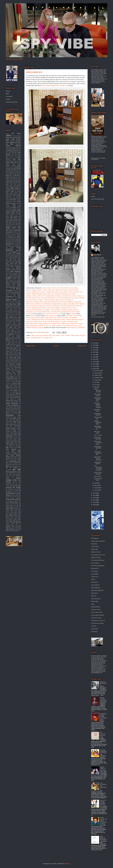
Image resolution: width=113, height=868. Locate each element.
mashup (19, 357)
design (8, 227)
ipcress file (18, 292)
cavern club (18, 193)
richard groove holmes (15, 433)
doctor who (18, 230)
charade (8, 194)
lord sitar (12, 342)
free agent (12, 262)
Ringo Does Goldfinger (66, 302)
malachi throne (10, 347)
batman (19, 168)
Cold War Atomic (51, 316)
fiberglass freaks (9, 255)
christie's (19, 195)
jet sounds (8, 311)
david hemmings (14, 219)
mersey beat (18, 363)
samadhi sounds (13, 448)
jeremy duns (17, 309)
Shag (93, 604)
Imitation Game (39, 302)
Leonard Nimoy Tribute (69, 296)
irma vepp (12, 294)
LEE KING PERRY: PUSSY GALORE (98, 405)
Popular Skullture (36, 304)
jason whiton (17, 304)
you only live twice (13, 528)
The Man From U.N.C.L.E (98, 621)
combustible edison (11, 202)
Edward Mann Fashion (54, 296)
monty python (10, 377)
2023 (95, 350)
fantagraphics (10, 250)
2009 (95, 505)
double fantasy (17, 232)
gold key (19, 277)
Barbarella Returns (38, 310)
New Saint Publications (49, 298)
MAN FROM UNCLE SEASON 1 (98, 458)
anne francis (10, 157)
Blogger (67, 864)
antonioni (8, 159)
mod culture (56, 335)
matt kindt (16, 359)
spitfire (19, 466)
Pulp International (96, 599)
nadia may (8, 385)
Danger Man (95, 549)
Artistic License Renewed (98, 541)
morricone (15, 379)
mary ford (16, 356)
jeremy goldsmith (10, 310)
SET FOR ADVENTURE (98, 199)
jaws (7, 306)
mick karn (11, 367)
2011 (95, 500)
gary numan (14, 265)
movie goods (14, 380)
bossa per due (18, 179)
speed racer (18, 464)
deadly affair (9, 223)
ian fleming (17, 289)
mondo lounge (9, 376)
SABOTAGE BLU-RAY (98, 438)
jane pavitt (15, 303)
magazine (18, 346)
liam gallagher (16, 336)
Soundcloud (9, 96)
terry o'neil (18, 484)
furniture (8, 265)
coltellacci (19, 200)
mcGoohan (15, 362)
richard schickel (17, 435)
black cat (19, 174)
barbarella (18, 167)
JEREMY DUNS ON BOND (98, 423)
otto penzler (18, 396)
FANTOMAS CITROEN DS (98, 428)
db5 (7, 222)
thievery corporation (16, 498)
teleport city (15, 483)
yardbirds (8, 526)
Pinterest (96, 159)
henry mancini (17, 283)
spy (7, 468)
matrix (7, 359)
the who (17, 497)
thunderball (9, 499)
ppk (20, 421)
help (11, 283)
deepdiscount (12, 225)
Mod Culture (95, 593)
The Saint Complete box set (65, 298)
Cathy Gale (9, 137)
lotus (13, 343)
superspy (8, 478)
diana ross (15, 229)
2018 (95, 362)
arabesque (8, 160)
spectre (13, 464)
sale (7, 447)
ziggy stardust (16, 531)
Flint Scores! (47, 306)
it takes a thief (13, 294)
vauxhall (15, 510)
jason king (9, 304)
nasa (7, 386)
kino (15, 327)
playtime (19, 418)
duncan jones (14, 238)
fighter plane (16, 255)
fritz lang (18, 262)
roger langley (17, 441)
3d (12, 136)
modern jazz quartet (15, 375)
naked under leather (16, 385)
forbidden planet (13, 258)
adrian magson (9, 152)
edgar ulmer (11, 241)
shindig (19, 457)
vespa (12, 511)
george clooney (10, 268)
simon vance (14, 458)
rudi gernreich (17, 446)
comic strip (12, 203)
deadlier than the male (15, 222)
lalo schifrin (11, 332)
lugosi (7, 346)
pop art (19, 420)
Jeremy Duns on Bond (49, 288)
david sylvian (11, 220)
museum (14, 383)
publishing (13, 424)
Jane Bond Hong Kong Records (61, 312)
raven (11, 427)
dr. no (14, 236)
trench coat (9, 504)
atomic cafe (18, 161)
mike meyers (14, 369)
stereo (28, 338)
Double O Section (96, 558)
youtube (16, 529)
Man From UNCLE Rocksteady (57, 294)
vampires (17, 508)
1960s (33, 335)
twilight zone (13, 505)
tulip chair (14, 504)
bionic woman (12, 174)
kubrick (8, 330)
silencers (8, 458)
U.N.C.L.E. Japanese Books (53, 326)
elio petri (8, 245)
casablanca (18, 190)
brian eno (18, 180)
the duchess (18, 489)
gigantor (15, 274)
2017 (95, 364)
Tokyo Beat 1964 (73, 304)
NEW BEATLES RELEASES (103, 838)
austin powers (16, 164)
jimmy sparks (14, 311)
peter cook (14, 411)
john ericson (12, 314)
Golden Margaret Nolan (39, 294)
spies (8, 466)
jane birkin (18, 302)
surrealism (18, 478)
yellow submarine (16, 526)
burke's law (12, 186)
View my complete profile (98, 317)
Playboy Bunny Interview (69, 324)
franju (19, 258)
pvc (7, 426)
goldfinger (9, 279)
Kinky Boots (17, 143)
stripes (7, 476)
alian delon (15, 154)
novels (15, 390)
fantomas (18, 250)
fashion (46, 335)
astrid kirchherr (10, 161)
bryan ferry (9, 184)
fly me (7, 258)
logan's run (15, 340)
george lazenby (16, 270)
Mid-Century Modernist (97, 590)
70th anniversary (17, 136)
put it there (18, 424)
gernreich (8, 272)
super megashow (16, 477)
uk (43, 338)
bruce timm (18, 183)
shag (20, 454)
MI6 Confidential (96, 588)
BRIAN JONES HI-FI (98, 418)
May (96, 387)
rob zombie (15, 437)
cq (17, 208)
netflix (19, 386)
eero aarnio (15, 242)
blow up (12, 176)
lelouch (19, 333)
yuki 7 (11, 531)
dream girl (8, 238)
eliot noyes (14, 245)
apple (19, 159)
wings (12, 525)
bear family (8, 171)
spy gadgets (14, 468)
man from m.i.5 (17, 347)
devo (11, 229)
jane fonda (9, 303)
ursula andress (10, 508)
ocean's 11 (9, 392)
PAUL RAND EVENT (98, 395)
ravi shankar (17, 427)
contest (14, 205)
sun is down (12, 476)
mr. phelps (13, 381)
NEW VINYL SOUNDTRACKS (98, 443)
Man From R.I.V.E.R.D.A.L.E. (51, 314)
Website (8, 91)
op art (16, 395)
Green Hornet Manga (53, 308)
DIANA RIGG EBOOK (98, 463)
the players (14, 492)
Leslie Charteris (95, 585)
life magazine (17, 337)
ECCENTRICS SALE (98, 479)
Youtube (8, 99)
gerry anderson (16, 271)
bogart (13, 177)
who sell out (10, 522)
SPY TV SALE (98, 435)
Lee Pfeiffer (10, 144)
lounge (8, 344)
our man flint (14, 398)
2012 (95, 498)
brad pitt (8, 180)
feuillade (19, 254)
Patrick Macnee (13, 146)
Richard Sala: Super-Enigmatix (39, 324)
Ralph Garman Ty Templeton (76, 328)
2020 (95, 357)
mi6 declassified (10, 364)
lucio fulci (19, 344)
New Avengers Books (51, 302)
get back (13, 273)
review (15, 431)
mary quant (13, 357)
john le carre (17, 316)
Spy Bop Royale (96, 607)
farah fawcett (9, 252)
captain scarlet (14, 188)
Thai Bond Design (49, 300)
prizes (19, 423)
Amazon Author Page (12, 102)
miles (10, 370)
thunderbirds (16, 499)
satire (19, 447)
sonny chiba (14, 460)
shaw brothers (10, 455)
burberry (8, 186)
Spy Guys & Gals (96, 610)
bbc (15, 170)
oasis (19, 390)
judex (19, 320)
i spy (10, 289)
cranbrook (14, 209)
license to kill (10, 337)
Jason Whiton (97, 255)
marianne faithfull (13, 353)
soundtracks (13, 461)
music (62, 335)
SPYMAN (69, 316)
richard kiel (9, 434)
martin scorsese (9, 356)
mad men (12, 346)
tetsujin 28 (8, 486)
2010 (95, 502)
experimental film (13, 249)
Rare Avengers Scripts (42, 318)
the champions (10, 489)
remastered (14, 430)
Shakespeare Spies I (59, 320)
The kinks (18, 147)
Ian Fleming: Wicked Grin (42, 312)
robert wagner (14, 440)
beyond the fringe (15, 173)
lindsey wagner (17, 339)
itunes (14, 296)
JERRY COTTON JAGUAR (98, 390)
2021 (95, 355)
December (97, 371)
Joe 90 (93, 579)
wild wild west (17, 522)
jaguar (19, 298)
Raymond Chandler (11, 147)
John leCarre (95, 582)
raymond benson (11, 428)
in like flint (15, 291)
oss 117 (12, 396)
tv (18, 504)
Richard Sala (95, 601)
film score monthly (12, 256)
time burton (15, 501)
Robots (33, 316)
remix (19, 430)
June (96, 385)
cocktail (8, 200)
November (97, 373)
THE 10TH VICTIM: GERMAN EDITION (103, 803)
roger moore (10, 443)
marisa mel (12, 355)
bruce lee (13, 183)
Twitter (103, 158)
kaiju (14, 323)
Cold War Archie (55, 324)
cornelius (8, 206)
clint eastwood (13, 198)
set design (15, 454)
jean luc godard (15, 306)
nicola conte (18, 389)
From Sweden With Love (98, 560)
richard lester (17, 434)
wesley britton (17, 519)
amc (12, 156)
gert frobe (8, 273)
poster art (16, 421)
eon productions (17, 246)
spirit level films (14, 466)
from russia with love (13, 263)
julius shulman (9, 322)
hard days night (13, 281)
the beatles (17, 488)
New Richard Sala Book (68, 306)
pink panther (13, 417)
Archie (73, 314)
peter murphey (14, 412)
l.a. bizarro (18, 330)
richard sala (9, 435)
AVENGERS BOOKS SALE (97, 399)
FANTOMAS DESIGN (97, 414)
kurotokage (13, 330)
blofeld (8, 176)
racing (7, 427)
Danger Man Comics (53, 292)
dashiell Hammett (16, 213)
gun (15, 280)
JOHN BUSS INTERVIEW (98, 448)
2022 (95, 352)
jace (17, 296)
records (68, 335)
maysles (10, 362)
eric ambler (10, 248)
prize (15, 423)
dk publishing (11, 231)
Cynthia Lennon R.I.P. (39, 296)
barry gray (8, 168)
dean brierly (15, 223)
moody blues (18, 377)
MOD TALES (98, 476)
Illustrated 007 (95, 568)
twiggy (7, 505)
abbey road (16, 149)
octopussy (15, 392)
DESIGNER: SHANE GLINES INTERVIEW (103, 716)
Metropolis (18, 144)
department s (9, 226)
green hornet (17, 279)
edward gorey (18, 241)
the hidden (15, 491)
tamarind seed (17, 482)
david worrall (18, 220)
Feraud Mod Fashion (36, 306)
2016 (95, 366)
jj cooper (19, 311)
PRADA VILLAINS (103, 699)
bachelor (8, 166)
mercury (13, 363)
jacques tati (13, 298)
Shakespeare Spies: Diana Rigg (42, 320)
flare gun (19, 256)
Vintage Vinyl (64, 86)
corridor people (16, 206)
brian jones (39, 335)
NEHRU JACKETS (103, 768)
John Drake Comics (66, 292)
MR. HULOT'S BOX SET (103, 734)
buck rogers (17, 184)
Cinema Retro (17, 137)
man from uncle (11, 349)
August (97, 380)
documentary (9, 232)
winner (16, 525)
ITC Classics (95, 571)
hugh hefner (12, 287)
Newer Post (31, 346)
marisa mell (18, 355)
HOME (93, 196)
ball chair (12, 167)
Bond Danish (56, 306)
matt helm (11, 359)
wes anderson (9, 520)
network (8, 387)
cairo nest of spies (17, 187)
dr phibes (12, 235)
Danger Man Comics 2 (39, 292)
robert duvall (13, 439)
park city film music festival (15, 402)
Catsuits (41, 328)
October (97, 375)
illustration (9, 291)
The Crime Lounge (96, 618)
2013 (95, 495)
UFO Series (94, 632)
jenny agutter (9, 309)
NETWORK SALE (97, 410)
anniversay (18, 157)
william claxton (10, 524)
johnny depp (11, 319)
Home (56, 346)
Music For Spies (38, 300)
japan (19, 303)
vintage (46, 338)
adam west (10, 150)
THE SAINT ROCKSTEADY (98, 453)
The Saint (94, 626)
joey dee (16, 313)
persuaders (10, 410)
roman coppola (10, 445)
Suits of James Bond (97, 612)
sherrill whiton (14, 457)
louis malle (18, 343)
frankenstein (9, 261)
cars (9, 190)
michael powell (13, 366)
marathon (16, 352)
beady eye (18, 170)
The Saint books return (70, 326)
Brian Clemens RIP (62, 300)
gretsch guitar (10, 280)
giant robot (9, 274)
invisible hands (11, 292)
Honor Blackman (16, 141)
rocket (12, 441)
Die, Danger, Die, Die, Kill (98, 555)
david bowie (14, 217)
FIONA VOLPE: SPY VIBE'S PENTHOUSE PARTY (104, 821)
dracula (19, 236)
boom (17, 177)
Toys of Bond (95, 629)
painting (16, 401)
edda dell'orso (12, 239)
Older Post (82, 346)
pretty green (9, 423)
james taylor (12, 302)
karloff (12, 325)
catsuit (11, 193)
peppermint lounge (10, 408)
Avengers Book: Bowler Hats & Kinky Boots (46, 322)
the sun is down (15, 495)
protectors (8, 424)
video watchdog (13, 514)
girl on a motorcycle (15, 276)
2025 (95, 345)
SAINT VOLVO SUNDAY (98, 473)
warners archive (17, 518)
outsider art (13, 399)
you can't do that (15, 528)
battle (12, 170)
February (97, 488)
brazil (14, 180)
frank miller (9, 259)
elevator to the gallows (16, 243)
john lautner (9, 316)
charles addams (13, 194)
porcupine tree (9, 421)
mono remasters (17, 376)
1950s (19, 134)
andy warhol (17, 156)
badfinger (14, 166)
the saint (16, 494)
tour (20, 502)
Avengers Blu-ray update (59, 304)
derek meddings (17, 226)
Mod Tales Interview (62, 290)
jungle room (15, 322)
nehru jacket (13, 386)
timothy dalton (14, 502)
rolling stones (75, 335)
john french (18, 314)
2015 (95, 369)
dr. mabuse (9, 236)
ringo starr (9, 437)
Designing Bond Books (39, 308)
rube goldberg (9, 446)
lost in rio (16, 342)
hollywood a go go (11, 286)
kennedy (16, 326)
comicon (8, 205)
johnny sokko (9, 320)
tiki (20, 499)
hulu (7, 289)
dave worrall (14, 216)
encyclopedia (9, 246)
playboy (14, 418)
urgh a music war (17, 507)
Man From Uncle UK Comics (59, 318)
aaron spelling (9, 149)
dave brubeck (10, 215)
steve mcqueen (17, 474)
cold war (13, 200)
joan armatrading (10, 313)
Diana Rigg (10, 139)
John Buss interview (63, 288)
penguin (19, 407)
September (98, 378)
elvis (17, 245)
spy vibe (82, 335)
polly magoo (9, 420)
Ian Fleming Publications (98, 566)
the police (19, 492)
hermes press (11, 284)
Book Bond (94, 544)
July (96, 382)
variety (11, 510)
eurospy (19, 248)
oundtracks (8, 398)
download (8, 234)
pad (12, 401)
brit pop (15, 181)
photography (10, 415)
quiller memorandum (15, 426)
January (97, 490)
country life (8, 208)
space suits (9, 464)
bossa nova (11, 179)
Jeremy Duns (95, 577)
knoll (13, 329)
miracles (8, 372)
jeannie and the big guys (15, 307)
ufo (18, 505)
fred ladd (14, 261)
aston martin (17, 160)
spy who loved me (11, 471)
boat (11, 177)
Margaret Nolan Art (67, 308)
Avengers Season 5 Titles (39, 290)
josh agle (15, 320)
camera (8, 188)
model (7, 374)
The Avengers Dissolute (98, 615)
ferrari (14, 254)
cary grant (13, 190)
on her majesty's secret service (13, 394)
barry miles (14, 168)
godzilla (14, 277)
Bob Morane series (34, 298)
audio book (14, 163)
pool (14, 420)
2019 (95, 359)
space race (18, 463)
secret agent (16, 451)
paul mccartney (13, 405)
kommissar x (18, 329)
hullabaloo (18, 287)
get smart (18, 273)
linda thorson (10, 339)
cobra (19, 198)
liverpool (8, 340)
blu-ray (17, 176)
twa (20, 504)
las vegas (11, 333)
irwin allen (17, 294)
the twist (12, 497)
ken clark (11, 326)
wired (20, 525)
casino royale (10, 191)
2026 (95, 343)
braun (11, 180)
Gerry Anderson (95, 563)
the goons (9, 491)
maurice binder (14, 360)
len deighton (10, 334)
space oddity (11, 463)
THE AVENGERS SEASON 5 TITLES (98, 468)
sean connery (11, 449)
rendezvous (9, 431)
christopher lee (10, 197)
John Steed (10, 142)
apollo (14, 159)
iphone (7, 294)
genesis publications (16, 266)
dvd (18, 238)
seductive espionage (11, 453)
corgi (20, 205)
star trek (11, 473)
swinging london (36, 338)
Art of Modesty (46, 304)
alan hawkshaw (13, 153)
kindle (11, 327)
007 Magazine (95, 538)
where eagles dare (10, 521)
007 (13, 134)
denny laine (18, 225)
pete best (16, 410)
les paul (16, 334)
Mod (50, 335)
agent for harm (16, 152)
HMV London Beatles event (50, 86)
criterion (14, 210)
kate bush (16, 325)
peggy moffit (13, 407)
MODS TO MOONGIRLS (103, 683)
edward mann (9, 242)
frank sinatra (17, 259)
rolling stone (18, 443)
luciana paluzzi (13, 344)
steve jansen (9, 474)
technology (9, 483)
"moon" (7, 134)
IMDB (7, 94)
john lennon (10, 317)
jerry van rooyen (17, 310)
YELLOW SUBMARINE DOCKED (103, 751)
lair (7, 332)
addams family (17, 150)
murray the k (9, 383)
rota (15, 445)
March (96, 485)
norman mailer (9, 391)
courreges (14, 208)
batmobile (8, 170)
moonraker (9, 379)
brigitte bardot (9, 181)
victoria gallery (14, 512)
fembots (10, 254)
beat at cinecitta (15, 171)
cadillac (11, 187)
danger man (14, 212)
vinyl (51, 338)
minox (19, 370)
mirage (13, 372)
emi (20, 245)
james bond (11, 300)
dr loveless (17, 234)
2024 (95, 348)
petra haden (18, 414)
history (19, 284)
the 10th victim (14, 486)
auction (8, 163)
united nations (9, 507)
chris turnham (13, 195)
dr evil (12, 234)
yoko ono (8, 528)
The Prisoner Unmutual (97, 623)
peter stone (12, 414)
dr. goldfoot (18, 235)
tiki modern (9, 501)
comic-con (18, 203)
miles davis (14, 370)
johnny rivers (18, 319)
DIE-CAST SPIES (97, 432)
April (96, 483)
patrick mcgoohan (12, 403)
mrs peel (18, 381)
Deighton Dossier (96, 552)
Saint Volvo (51, 290)
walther (12, 518)
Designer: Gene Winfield (52, 310)
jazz (9, 306)
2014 (95, 493)
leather (15, 333)
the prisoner (10, 494)
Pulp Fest (94, 596)
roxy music (18, 445)
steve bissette (17, 473)
